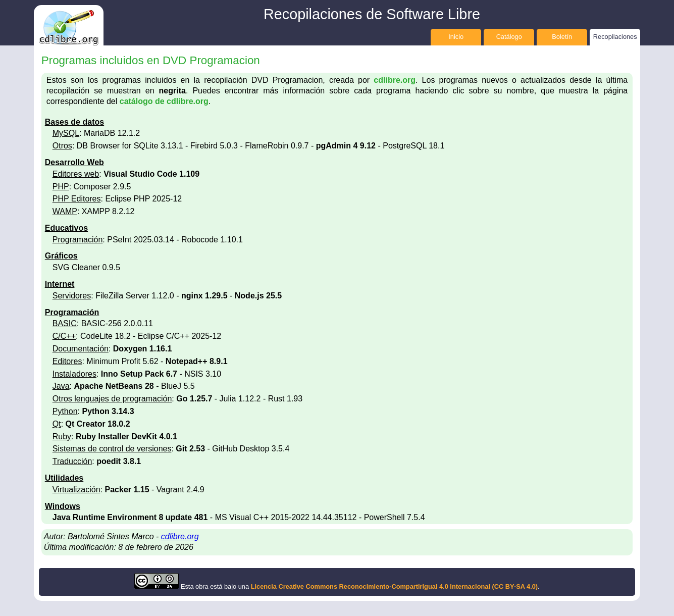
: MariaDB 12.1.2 (96, 133)
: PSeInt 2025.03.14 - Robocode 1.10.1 (148, 240)
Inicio (456, 37)
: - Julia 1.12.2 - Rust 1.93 (177, 399)
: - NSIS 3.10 (137, 374)
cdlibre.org (395, 80)
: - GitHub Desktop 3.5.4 (171, 449)
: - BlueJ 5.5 (124, 386)
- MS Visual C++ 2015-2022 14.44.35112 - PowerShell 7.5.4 (239, 517)
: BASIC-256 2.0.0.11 (103, 323)
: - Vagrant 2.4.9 (128, 490)
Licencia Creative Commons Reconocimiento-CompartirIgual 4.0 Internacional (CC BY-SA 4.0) (394, 586)
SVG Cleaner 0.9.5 (86, 267)
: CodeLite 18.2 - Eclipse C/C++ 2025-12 (137, 336)
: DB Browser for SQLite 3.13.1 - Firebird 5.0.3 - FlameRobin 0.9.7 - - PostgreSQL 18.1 (249, 146)
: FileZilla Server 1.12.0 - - (167, 296)
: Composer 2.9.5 (92, 187)
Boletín (562, 37)
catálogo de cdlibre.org (164, 101)
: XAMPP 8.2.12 (94, 211)
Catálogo (509, 37)
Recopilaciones (615, 37)
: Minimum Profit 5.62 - (140, 361)
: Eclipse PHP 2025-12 (117, 199)
